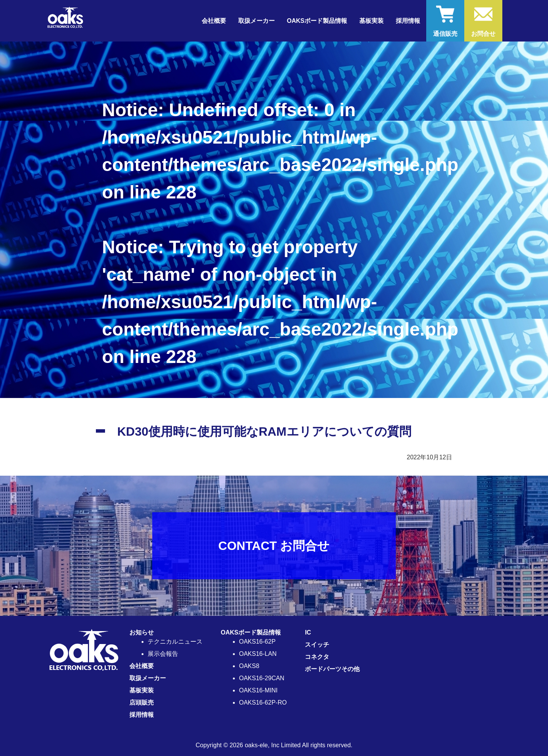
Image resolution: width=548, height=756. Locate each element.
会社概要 (214, 21)
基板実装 (371, 21)
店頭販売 (142, 702)
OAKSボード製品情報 (251, 632)
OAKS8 (249, 666)
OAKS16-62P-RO (263, 702)
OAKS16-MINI (258, 690)
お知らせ (142, 632)
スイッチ (317, 645)
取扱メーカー (256, 21)
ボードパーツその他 (332, 669)
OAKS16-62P (257, 642)
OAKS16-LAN (258, 654)
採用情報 (408, 21)
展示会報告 (163, 654)
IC (308, 632)
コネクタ (317, 657)
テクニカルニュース (175, 642)
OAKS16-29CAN (262, 678)
